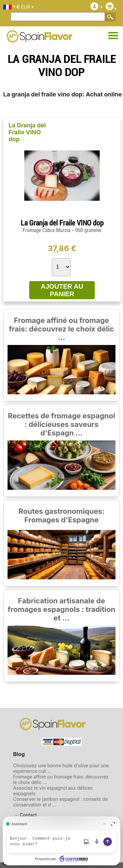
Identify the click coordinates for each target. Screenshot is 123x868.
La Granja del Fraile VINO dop (27, 132)
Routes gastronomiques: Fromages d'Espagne (61, 515)
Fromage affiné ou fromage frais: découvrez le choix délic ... (61, 329)
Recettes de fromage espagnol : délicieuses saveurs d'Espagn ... (61, 424)
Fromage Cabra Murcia (47, 230)
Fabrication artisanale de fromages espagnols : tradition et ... (62, 609)
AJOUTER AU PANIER (62, 290)
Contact (28, 815)
